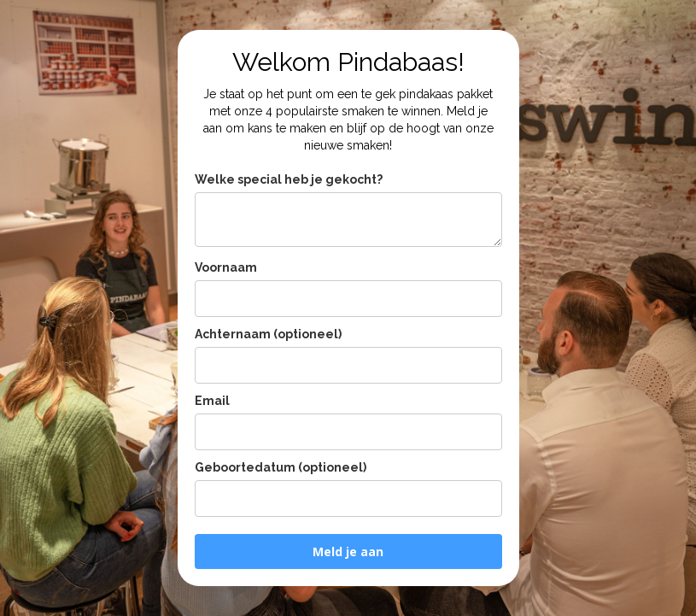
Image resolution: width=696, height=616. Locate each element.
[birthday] (348, 499)
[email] (348, 432)
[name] (348, 299)
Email (212, 401)
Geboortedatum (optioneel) (281, 467)
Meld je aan (348, 551)
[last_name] (348, 365)
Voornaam (226, 267)
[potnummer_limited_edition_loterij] (348, 220)
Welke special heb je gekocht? (289, 179)
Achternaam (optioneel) (268, 334)
